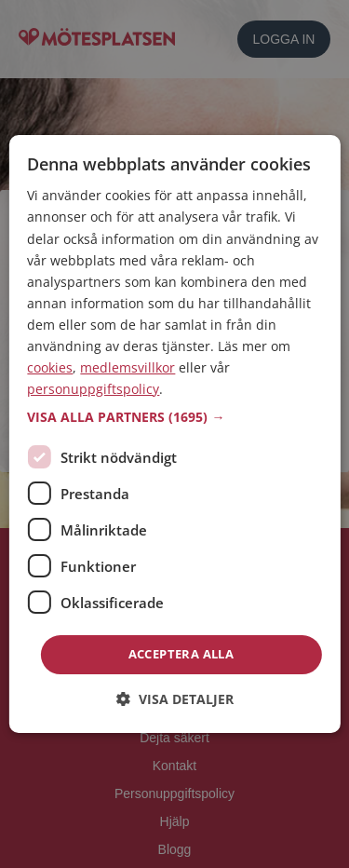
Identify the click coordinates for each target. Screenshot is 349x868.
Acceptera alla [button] (181, 654)
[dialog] (174, 434)
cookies (50, 367)
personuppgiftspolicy (93, 389)
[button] (174, 417)
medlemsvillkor (128, 367)
